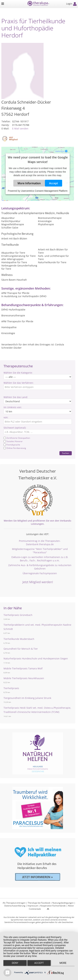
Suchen (66, 453)
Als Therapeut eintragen (14, 903)
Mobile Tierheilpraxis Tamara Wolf (23, 668)
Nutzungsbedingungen (63, 903)
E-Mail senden (20, 128)
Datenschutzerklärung (15, 906)
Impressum (33, 906)
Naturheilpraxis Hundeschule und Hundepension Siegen (36, 658)
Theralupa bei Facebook (39, 903)
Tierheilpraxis (11, 688)
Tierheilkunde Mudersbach (19, 639)
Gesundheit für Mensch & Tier (21, 649)
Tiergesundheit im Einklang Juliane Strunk (27, 698)
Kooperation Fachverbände (53, 906)
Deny (15, 963)
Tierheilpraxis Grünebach (18, 615)
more (63, 963)
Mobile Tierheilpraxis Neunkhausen (24, 678)
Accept (54, 183)
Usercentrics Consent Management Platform (44, 191)
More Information (29, 183)
